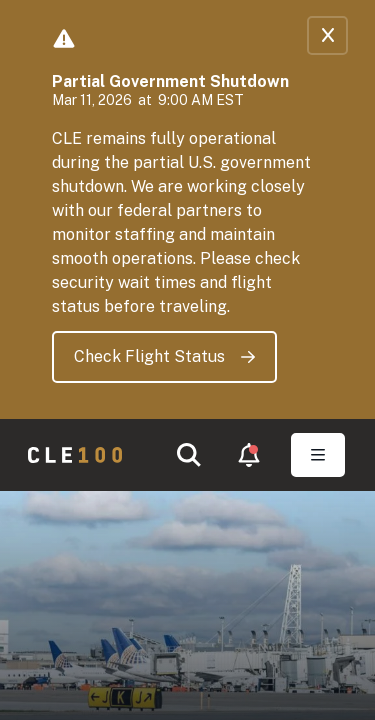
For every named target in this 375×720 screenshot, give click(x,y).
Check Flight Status (164, 356)
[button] (189, 455)
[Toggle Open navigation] (318, 455)
